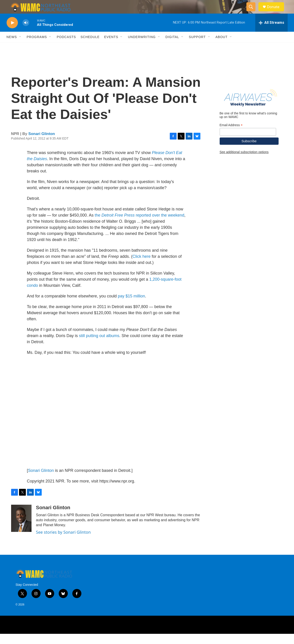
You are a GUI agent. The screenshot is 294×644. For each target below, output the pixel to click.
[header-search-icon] (253, 12)
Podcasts (66, 47)
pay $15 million (131, 306)
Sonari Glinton (42, 144)
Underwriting (142, 47)
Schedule (90, 47)
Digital (172, 47)
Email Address (231, 135)
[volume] (26, 33)
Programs (37, 47)
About (222, 47)
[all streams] (271, 33)
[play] (12, 33)
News (12, 47)
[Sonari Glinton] (21, 528)
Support (197, 47)
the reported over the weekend (140, 225)
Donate (276, 12)
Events (111, 47)
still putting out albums (99, 346)
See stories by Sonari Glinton (63, 542)
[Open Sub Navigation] (20, 47)
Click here (141, 267)
